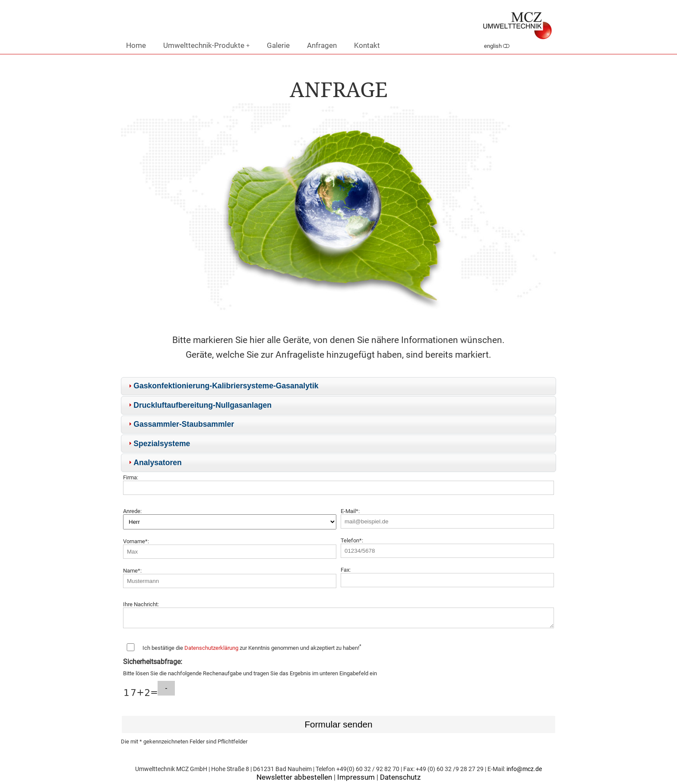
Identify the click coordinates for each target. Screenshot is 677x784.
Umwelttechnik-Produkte (206, 45)
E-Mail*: (350, 511)
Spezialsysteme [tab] (158, 444)
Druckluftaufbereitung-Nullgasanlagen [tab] (199, 405)
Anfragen (322, 45)
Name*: (132, 571)
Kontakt (367, 45)
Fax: (346, 570)
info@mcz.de (524, 772)
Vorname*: (136, 541)
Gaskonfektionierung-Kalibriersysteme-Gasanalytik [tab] (222, 386)
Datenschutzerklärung (211, 650)
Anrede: (132, 511)
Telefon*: (352, 540)
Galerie (278, 45)
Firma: (131, 477)
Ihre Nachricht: (141, 604)
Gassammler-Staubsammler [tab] (180, 424)
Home (136, 45)
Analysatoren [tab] (154, 463)
